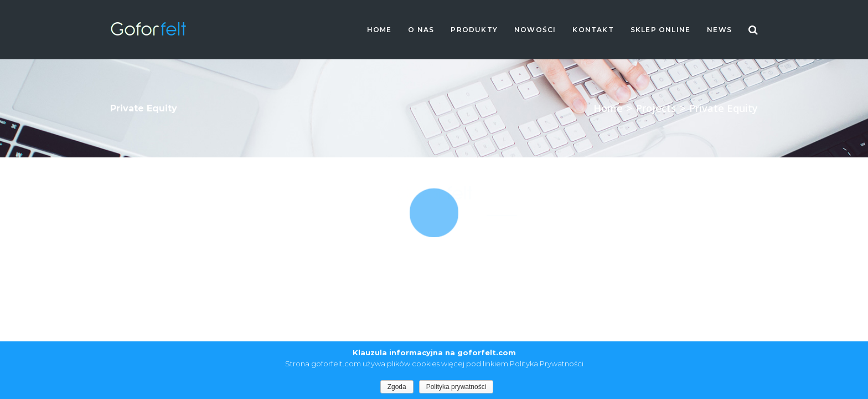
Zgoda (397, 387)
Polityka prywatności (456, 387)
